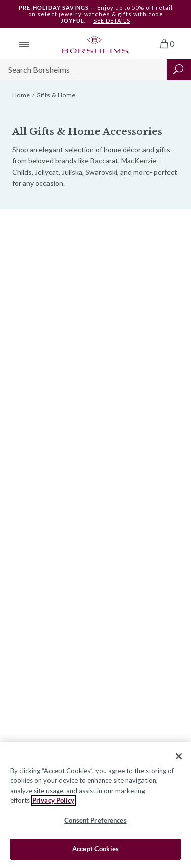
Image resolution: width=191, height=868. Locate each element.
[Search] (83, 70)
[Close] (179, 756)
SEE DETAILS (112, 20)
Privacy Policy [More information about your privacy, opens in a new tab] (53, 800)
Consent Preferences (95, 820)
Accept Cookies (96, 849)
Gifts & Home (56, 95)
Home (21, 95)
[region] (96, 805)
